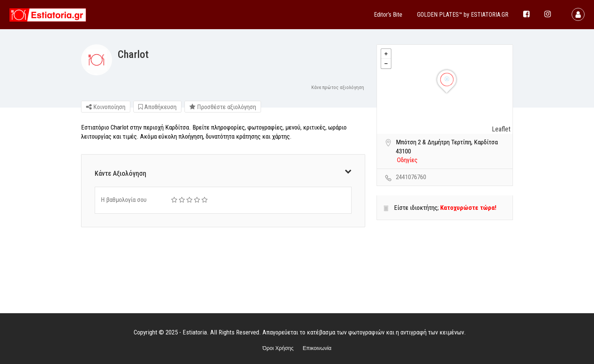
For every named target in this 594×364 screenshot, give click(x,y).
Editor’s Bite (388, 15)
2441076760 (411, 177)
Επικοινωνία (317, 348)
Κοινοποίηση (106, 107)
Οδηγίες (407, 160)
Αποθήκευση (157, 107)
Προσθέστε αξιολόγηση (223, 107)
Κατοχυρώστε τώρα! (468, 208)
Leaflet (501, 129)
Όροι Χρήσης (278, 348)
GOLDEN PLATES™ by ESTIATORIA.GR (463, 15)
